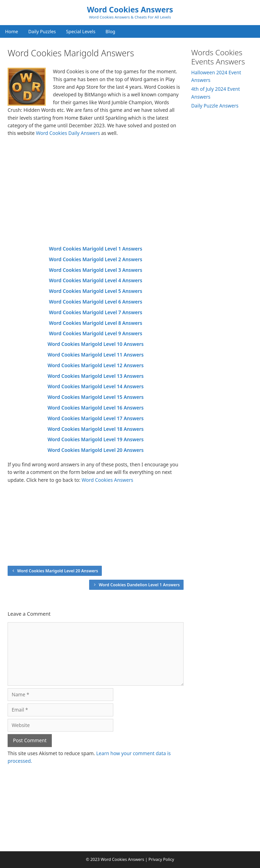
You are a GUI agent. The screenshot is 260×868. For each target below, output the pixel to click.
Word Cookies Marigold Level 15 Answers (95, 397)
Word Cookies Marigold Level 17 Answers (95, 418)
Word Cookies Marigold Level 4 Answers (96, 280)
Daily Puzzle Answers (215, 106)
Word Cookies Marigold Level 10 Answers (95, 344)
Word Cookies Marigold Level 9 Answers (96, 333)
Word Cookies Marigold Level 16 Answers (95, 408)
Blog (110, 31)
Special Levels (81, 31)
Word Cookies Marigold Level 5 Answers (96, 291)
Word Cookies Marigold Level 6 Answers (96, 302)
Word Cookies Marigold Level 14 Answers (95, 386)
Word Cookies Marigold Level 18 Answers (95, 429)
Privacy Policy (161, 859)
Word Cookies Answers (130, 10)
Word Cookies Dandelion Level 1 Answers (139, 585)
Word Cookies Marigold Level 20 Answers (95, 450)
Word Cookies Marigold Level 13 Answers (95, 376)
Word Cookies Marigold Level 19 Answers (95, 439)
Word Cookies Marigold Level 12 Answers (95, 365)
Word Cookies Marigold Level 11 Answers (95, 355)
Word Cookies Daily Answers (68, 133)
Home (12, 31)
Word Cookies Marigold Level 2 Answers (96, 259)
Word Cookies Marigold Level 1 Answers (96, 249)
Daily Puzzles (42, 31)
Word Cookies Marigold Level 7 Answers (96, 312)
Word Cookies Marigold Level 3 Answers (96, 270)
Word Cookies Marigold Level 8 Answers (96, 323)
